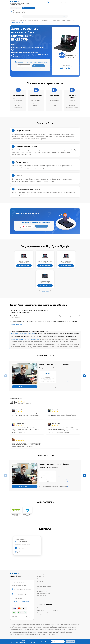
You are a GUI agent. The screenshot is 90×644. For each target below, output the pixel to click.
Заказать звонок (28, 8)
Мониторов (40, 610)
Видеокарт (40, 608)
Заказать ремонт (24, 266)
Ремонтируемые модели (44, 586)
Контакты (59, 16)
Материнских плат (57, 608)
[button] (84, 376)
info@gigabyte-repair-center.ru (21, 589)
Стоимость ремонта (43, 574)
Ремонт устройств (36, 16)
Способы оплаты (42, 596)
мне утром (53, 4)
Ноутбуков (55, 610)
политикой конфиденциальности (41, 69)
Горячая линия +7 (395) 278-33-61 (59, 2)
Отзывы (65, 16)
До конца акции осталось (34, 642)
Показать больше (45, 292)
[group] (16, 512)
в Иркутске (27, 3)
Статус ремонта (16, 8)
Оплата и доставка (43, 576)
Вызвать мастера (24, 387)
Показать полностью (16, 324)
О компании (26, 16)
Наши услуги (41, 589)
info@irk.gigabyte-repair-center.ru (25, 548)
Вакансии (53, 16)
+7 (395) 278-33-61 (27, 543)
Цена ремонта (45, 16)
